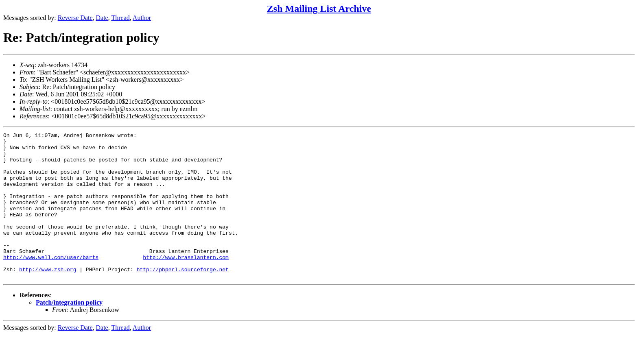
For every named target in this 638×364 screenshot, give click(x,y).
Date (102, 18)
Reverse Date (75, 18)
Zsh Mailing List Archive (319, 9)
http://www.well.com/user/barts (51, 283)
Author (142, 18)
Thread (120, 18)
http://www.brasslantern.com (186, 283)
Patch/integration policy (69, 332)
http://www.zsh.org (48, 297)
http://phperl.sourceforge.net (183, 297)
